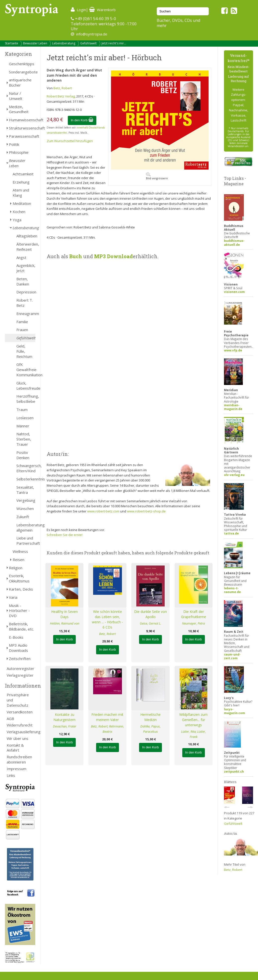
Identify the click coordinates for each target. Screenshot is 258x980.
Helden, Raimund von (65, 623)
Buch (76, 256)
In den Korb (82, 120)
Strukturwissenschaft (22, 128)
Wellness (20, 551)
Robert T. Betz (25, 303)
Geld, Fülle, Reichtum (24, 351)
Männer (23, 426)
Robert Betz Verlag (61, 96)
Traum (22, 410)
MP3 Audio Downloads (18, 648)
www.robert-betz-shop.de (146, 511)
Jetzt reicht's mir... (114, 43)
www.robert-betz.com (103, 511)
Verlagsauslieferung (21, 732)
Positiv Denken (23, 455)
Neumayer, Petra (193, 623)
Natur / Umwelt (16, 96)
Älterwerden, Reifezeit (26, 247)
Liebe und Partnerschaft (26, 541)
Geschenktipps (22, 64)
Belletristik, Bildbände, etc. (21, 626)
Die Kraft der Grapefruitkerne (194, 614)
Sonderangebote (22, 72)
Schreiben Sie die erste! (65, 535)
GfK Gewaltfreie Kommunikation (26, 370)
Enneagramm (26, 314)
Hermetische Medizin (150, 717)
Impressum (17, 769)
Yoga (17, 220)
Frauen (22, 330)
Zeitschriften (20, 659)
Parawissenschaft (22, 136)
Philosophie (19, 152)
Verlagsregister (20, 675)
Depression (26, 292)
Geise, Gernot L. (150, 623)
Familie (22, 322)
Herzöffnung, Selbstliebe (26, 399)
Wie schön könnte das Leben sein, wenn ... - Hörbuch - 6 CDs (107, 619)
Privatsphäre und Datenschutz (18, 700)
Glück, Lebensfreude (26, 386)
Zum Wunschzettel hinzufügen (70, 141)
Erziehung (21, 182)
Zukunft (23, 517)
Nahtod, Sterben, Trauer (24, 439)
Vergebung (26, 500)
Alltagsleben (26, 236)
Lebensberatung (64, 43)
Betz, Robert (63, 88)
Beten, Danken (23, 281)
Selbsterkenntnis (26, 479)
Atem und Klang (21, 193)
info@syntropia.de (92, 34)
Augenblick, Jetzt (26, 268)
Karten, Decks (21, 589)
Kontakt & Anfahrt (15, 748)
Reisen (18, 560)
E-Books (16, 637)
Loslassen (25, 418)
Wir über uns (18, 738)
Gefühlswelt (88, 43)
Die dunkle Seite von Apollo (150, 614)
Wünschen (25, 508)
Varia (13, 597)
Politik (14, 144)
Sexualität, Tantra (25, 490)
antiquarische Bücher (20, 82)
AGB (10, 719)
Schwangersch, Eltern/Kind (26, 468)
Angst (21, 257)
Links (11, 775)
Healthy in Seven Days (64, 614)
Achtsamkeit (23, 174)
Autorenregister (20, 668)
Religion (16, 568)
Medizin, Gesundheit (19, 109)
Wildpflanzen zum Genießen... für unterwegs (193, 720)
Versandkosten (20, 712)
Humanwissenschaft (22, 120)
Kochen (19, 212)
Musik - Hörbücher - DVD (19, 611)
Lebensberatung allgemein (26, 527)
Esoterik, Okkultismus (19, 578)
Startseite (12, 43)
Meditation (22, 203)
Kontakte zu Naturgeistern (64, 717)
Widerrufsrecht (20, 725)
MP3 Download (113, 256)
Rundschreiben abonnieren (19, 759)
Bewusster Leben (35, 43)
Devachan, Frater (65, 726)
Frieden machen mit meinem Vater (107, 717)
